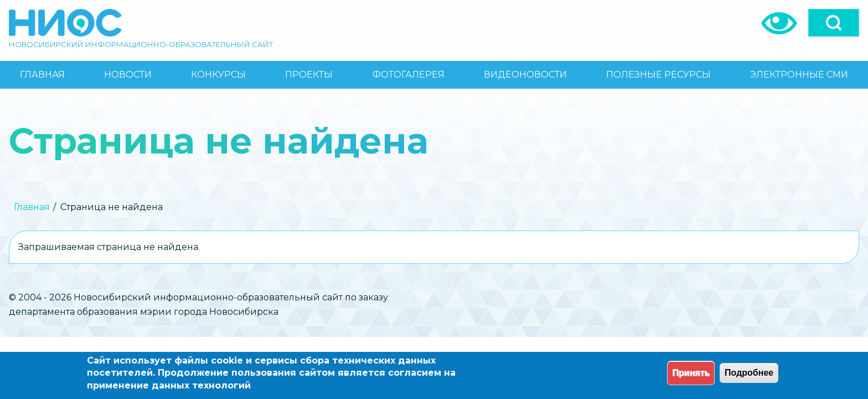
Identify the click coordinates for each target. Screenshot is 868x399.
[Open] (834, 23)
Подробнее (749, 373)
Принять (691, 373)
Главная (32, 207)
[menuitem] (42, 75)
